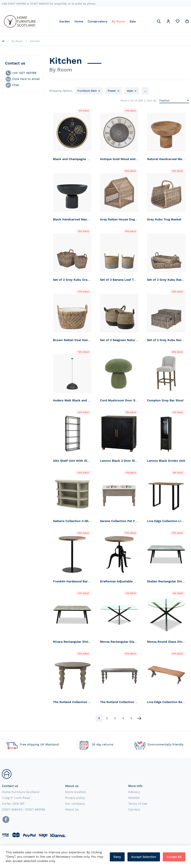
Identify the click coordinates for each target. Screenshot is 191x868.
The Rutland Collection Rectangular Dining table (136, 702)
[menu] (97, 21)
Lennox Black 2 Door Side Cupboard (127, 461)
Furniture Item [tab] (87, 91)
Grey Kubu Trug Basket (164, 219)
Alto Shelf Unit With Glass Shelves (79, 461)
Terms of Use (138, 804)
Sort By (152, 100)
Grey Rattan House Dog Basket (123, 219)
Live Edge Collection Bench (167, 702)
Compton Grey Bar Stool (165, 400)
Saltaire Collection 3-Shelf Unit (76, 521)
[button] (168, 22)
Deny (117, 857)
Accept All (174, 857)
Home (3, 41)
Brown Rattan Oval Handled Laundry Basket (86, 340)
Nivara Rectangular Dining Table (77, 642)
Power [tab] (112, 91)
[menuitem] (65, 21)
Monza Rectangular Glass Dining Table (128, 642)
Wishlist (134, 798)
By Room (17, 41)
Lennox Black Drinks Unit (166, 461)
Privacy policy (75, 798)
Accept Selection (144, 857)
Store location (76, 792)
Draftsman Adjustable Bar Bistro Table (129, 581)
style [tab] (130, 91)
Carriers (134, 809)
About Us (72, 809)
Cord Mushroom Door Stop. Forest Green (131, 400)
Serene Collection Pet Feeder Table (126, 521)
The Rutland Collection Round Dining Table (85, 702)
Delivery (134, 792)
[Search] (159, 21)
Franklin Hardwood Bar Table (75, 581)
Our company (75, 804)
